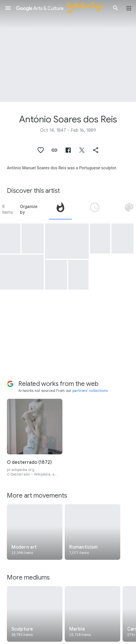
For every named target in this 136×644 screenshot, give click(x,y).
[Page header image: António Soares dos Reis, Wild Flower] (68, 51)
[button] (8, 8)
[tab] (60, 209)
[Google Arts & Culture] (62, 8)
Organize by (29, 209)
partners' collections (90, 391)
